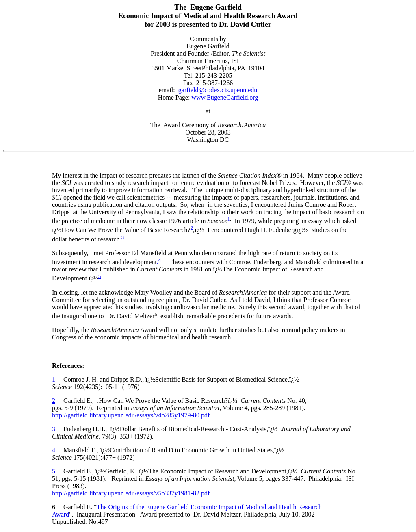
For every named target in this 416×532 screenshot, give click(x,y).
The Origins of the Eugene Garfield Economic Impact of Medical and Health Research (209, 507)
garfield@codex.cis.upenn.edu (218, 90)
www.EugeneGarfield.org (225, 97)
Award (61, 514)
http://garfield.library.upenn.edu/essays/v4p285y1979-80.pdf (131, 415)
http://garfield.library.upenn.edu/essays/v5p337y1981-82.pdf (131, 493)
